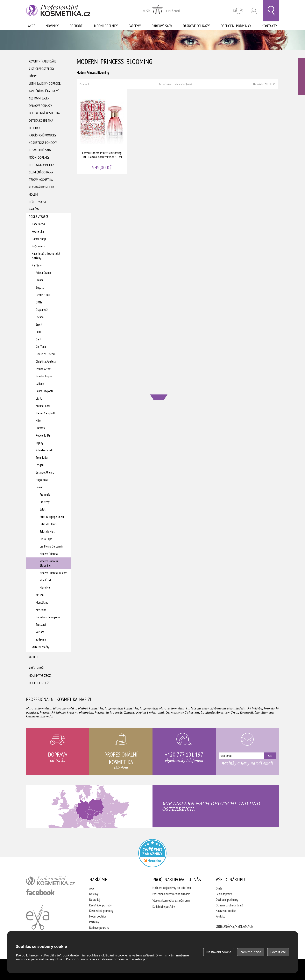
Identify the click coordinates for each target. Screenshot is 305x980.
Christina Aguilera (46, 361)
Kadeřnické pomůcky (43, 135)
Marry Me (45, 588)
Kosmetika (38, 231)
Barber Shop (39, 239)
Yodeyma (41, 639)
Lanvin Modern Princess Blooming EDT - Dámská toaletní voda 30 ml (102, 132)
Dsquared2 (42, 310)
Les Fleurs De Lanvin (51, 546)
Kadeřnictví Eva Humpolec (38, 917)
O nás (219, 888)
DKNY (39, 302)
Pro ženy (45, 502)
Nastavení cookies (226, 911)
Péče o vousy (38, 202)
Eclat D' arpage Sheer (52, 517)
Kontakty (269, 26)
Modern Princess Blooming (49, 563)
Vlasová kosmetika (42, 187)
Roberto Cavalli (45, 450)
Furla (39, 332)
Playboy (40, 428)
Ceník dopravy (224, 894)
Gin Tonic (41, 347)
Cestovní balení (40, 98)
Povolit (278, 952)
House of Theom (46, 354)
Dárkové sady (162, 26)
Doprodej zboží (39, 683)
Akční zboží (37, 668)
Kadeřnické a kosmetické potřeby (46, 256)
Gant (39, 339)
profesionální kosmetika (50, 881)
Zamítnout (251, 952)
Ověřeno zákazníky (301, 77)
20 (266, 84)
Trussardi (41, 625)
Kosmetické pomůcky (43, 143)
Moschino (41, 610)
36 (274, 84)
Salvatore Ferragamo (48, 617)
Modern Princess (49, 554)
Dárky (33, 76)
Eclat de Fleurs (48, 524)
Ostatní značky (40, 647)
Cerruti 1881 (43, 295)
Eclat (43, 509)
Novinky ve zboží (40, 676)
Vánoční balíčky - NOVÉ (44, 91)
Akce (32, 26)
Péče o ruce (39, 246)
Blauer (39, 280)
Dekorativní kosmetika (44, 113)
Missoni (40, 595)
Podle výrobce (39, 217)
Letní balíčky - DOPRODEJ (45, 83)
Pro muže (45, 495)
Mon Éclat (45, 580)
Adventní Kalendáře (42, 61)
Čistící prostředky (42, 69)
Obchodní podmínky (236, 26)
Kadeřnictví (38, 224)
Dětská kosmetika (41, 120)
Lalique (40, 384)
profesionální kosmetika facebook (40, 892)
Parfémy (135, 26)
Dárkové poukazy (196, 26)
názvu (169, 84)
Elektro (34, 128)
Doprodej (76, 26)
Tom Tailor (42, 458)
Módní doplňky (106, 26)
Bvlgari (40, 465)
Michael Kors (43, 406)
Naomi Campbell (45, 413)
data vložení (180, 84)
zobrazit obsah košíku (162, 11)
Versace (40, 632)
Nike (38, 421)
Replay (39, 443)
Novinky (52, 26)
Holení (33, 194)
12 (270, 84)
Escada (40, 317)
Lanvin (39, 487)
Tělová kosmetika (41, 180)
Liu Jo (39, 398)
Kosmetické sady (40, 150)
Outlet (34, 657)
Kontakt (220, 916)
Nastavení (219, 952)
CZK (238, 11)
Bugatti (40, 287)
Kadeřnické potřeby (100, 905)
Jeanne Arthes (44, 369)
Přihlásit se (254, 11)
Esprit (39, 324)
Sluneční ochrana (41, 172)
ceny (189, 84)
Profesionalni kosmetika (152, 853)
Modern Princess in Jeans (54, 573)
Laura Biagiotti (44, 391)
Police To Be (43, 435)
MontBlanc (42, 602)
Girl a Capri (46, 539)
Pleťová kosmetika (42, 165)
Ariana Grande (44, 273)
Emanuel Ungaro (45, 472)
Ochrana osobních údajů (229, 905)
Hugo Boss (42, 480)
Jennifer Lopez (44, 376)
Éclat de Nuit (47, 532)
